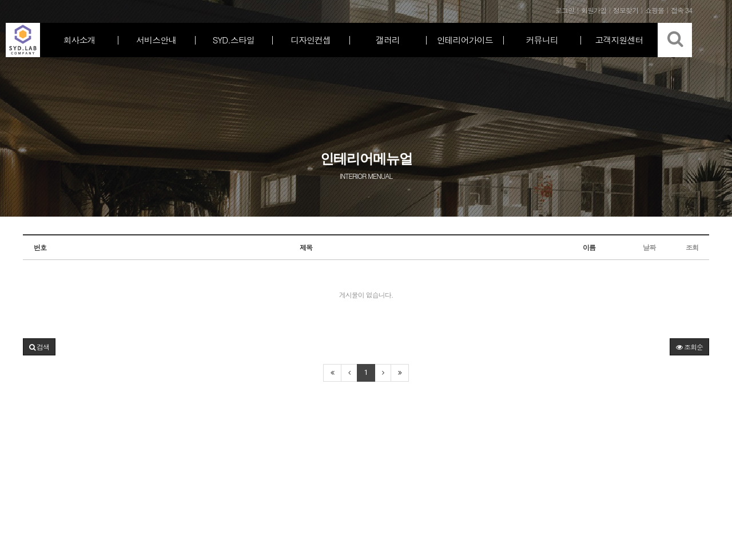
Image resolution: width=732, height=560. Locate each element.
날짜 (649, 247)
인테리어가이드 (465, 40)
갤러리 (388, 40)
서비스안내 (156, 40)
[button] (39, 347)
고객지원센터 (619, 40)
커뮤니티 (542, 40)
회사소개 (79, 40)
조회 (692, 247)
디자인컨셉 (311, 40)
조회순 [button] (689, 347)
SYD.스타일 (234, 40)
